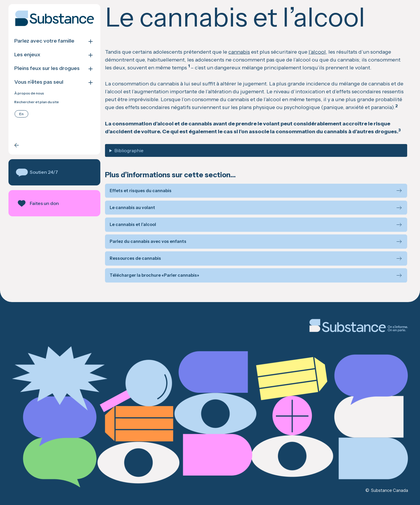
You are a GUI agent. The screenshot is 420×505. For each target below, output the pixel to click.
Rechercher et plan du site (37, 102)
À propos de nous (29, 93)
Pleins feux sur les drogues (47, 68)
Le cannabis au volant (132, 208)
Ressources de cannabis (135, 258)
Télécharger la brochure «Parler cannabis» (154, 275)
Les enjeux (27, 55)
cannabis (239, 52)
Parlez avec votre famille (44, 41)
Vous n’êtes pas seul (39, 82)
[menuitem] (21, 114)
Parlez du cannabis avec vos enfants (148, 242)
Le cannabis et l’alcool (133, 225)
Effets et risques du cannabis (141, 191)
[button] (54, 172)
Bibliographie (129, 150)
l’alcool (317, 52)
